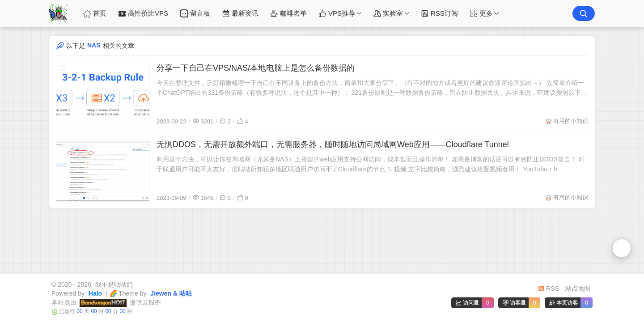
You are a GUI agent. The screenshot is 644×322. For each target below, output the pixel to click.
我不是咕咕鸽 (113, 284)
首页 (95, 13)
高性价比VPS (143, 13)
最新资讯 (240, 13)
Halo (94, 293)
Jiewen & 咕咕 (170, 293)
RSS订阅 (439, 13)
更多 (481, 13)
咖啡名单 (288, 13)
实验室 (388, 13)
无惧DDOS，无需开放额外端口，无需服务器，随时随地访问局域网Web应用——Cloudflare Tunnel (333, 144)
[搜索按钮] (584, 13)
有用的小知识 (571, 121)
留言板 (195, 13)
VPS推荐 (337, 13)
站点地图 (578, 288)
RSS (549, 288)
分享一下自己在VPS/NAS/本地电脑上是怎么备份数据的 (256, 68)
